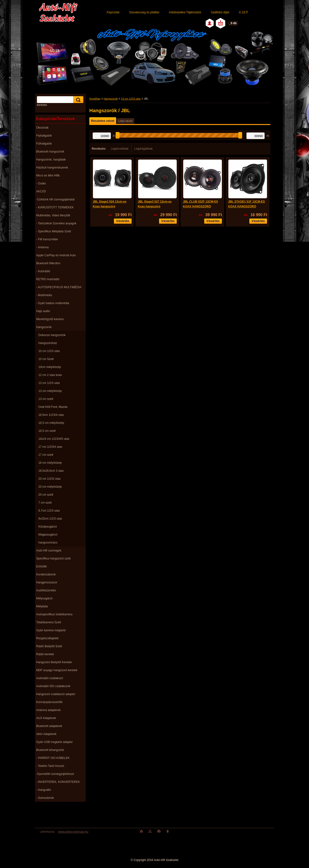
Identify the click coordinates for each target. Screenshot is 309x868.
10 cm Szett (46, 359)
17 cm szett (46, 455)
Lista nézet (125, 121)
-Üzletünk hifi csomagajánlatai (55, 199)
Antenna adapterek (48, 710)
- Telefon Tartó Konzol (50, 766)
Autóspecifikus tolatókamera (54, 614)
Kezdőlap (95, 99)
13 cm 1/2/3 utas (49, 383)
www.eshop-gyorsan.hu (73, 832)
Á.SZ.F (243, 12)
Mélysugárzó (44, 598)
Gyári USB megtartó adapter (54, 742)
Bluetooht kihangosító (50, 750)
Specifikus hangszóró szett (53, 559)
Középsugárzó (48, 527)
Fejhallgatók (44, 136)
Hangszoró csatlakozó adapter (56, 694)
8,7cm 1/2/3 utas (49, 511)
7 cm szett (45, 503)
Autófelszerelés (46, 590)
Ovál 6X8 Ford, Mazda (53, 407)
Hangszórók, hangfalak (51, 160)
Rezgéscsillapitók (47, 638)
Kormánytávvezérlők (49, 702)
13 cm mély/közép (50, 391)
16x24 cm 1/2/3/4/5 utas (54, 439)
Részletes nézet (103, 121)
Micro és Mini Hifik (48, 176)
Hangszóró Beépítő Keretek (54, 662)
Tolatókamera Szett (49, 622)
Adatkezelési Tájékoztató (185, 12)
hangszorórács (48, 543)
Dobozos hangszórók (52, 335)
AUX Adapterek (46, 718)
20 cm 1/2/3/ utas (49, 479)
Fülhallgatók (44, 144)
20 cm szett (46, 495)
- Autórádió (43, 271)
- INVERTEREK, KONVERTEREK (58, 782)
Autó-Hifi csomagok (49, 551)
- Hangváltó (44, 790)
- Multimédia (44, 295)
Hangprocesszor (47, 582)
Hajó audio (43, 311)
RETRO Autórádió (48, 279)
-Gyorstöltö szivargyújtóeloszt (55, 774)
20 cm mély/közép (50, 487)
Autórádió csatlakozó (50, 678)
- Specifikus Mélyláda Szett (54, 231)
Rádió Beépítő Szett (49, 646)
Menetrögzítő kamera (50, 319)
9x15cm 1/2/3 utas (50, 519)
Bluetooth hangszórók (50, 152)
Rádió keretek (45, 654)
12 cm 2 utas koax (50, 375)
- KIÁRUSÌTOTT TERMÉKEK (55, 207)
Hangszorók (44, 327)
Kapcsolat (113, 12)
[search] (77, 100)
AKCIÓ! (41, 191)
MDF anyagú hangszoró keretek (57, 670)
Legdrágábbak (144, 149)
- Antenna (42, 247)
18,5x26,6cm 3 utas (51, 471)
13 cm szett (46, 399)
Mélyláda (42, 606)
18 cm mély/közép (50, 463)
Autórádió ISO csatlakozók (53, 686)
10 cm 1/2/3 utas (49, 351)
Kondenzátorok (46, 574)
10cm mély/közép (50, 367)
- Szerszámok (45, 798)
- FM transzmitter (47, 239)
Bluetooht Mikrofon (48, 263)
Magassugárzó (48, 535)
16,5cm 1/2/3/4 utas (51, 415)
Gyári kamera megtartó (51, 630)
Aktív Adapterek (46, 734)
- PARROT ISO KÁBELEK (53, 758)
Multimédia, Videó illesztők (53, 215)
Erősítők (42, 566)
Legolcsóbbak (120, 149)
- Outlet (41, 184)
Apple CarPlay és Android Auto (56, 255)
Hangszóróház (48, 343)
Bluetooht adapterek (49, 726)
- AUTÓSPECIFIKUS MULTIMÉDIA (59, 287)
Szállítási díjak (220, 12)
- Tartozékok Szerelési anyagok (56, 223)
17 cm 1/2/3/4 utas (50, 447)
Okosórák (42, 128)
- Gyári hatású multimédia (53, 303)
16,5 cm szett (47, 431)
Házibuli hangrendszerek (52, 168)
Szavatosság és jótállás (144, 12)
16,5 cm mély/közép (51, 423)
